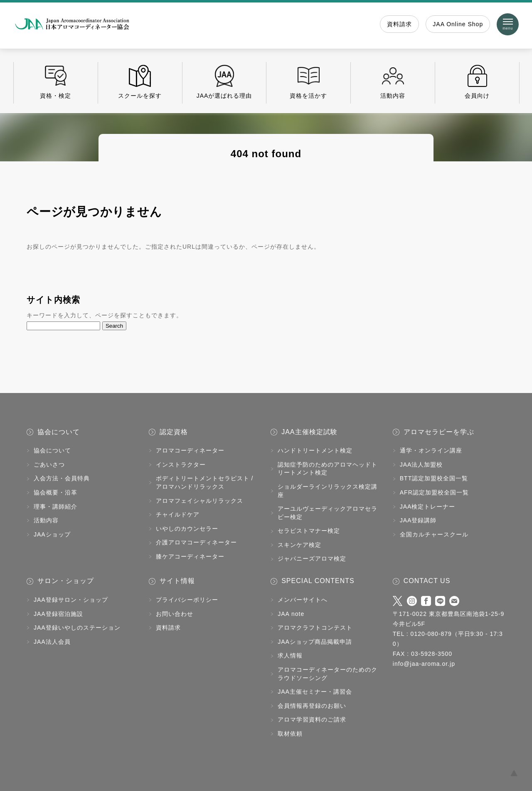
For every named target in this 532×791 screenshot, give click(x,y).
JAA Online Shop (458, 24)
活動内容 (393, 82)
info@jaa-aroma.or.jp (424, 664)
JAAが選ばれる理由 (224, 82)
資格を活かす (308, 82)
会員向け (477, 82)
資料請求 (399, 24)
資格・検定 (56, 82)
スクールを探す (140, 82)
